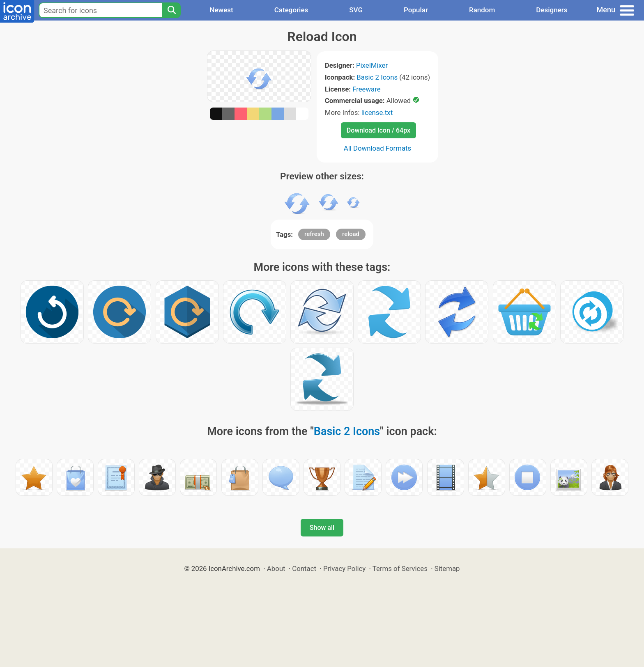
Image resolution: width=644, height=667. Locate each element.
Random (482, 10)
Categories (291, 10)
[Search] (171, 10)
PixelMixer (372, 65)
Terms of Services (400, 568)
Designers (552, 10)
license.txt (377, 112)
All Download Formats (378, 148)
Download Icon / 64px (378, 130)
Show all (322, 528)
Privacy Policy (344, 568)
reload (351, 234)
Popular (416, 10)
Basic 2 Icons (377, 77)
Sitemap (447, 568)
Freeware (367, 89)
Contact (304, 568)
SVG (356, 10)
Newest (221, 10)
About (276, 568)
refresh (314, 234)
